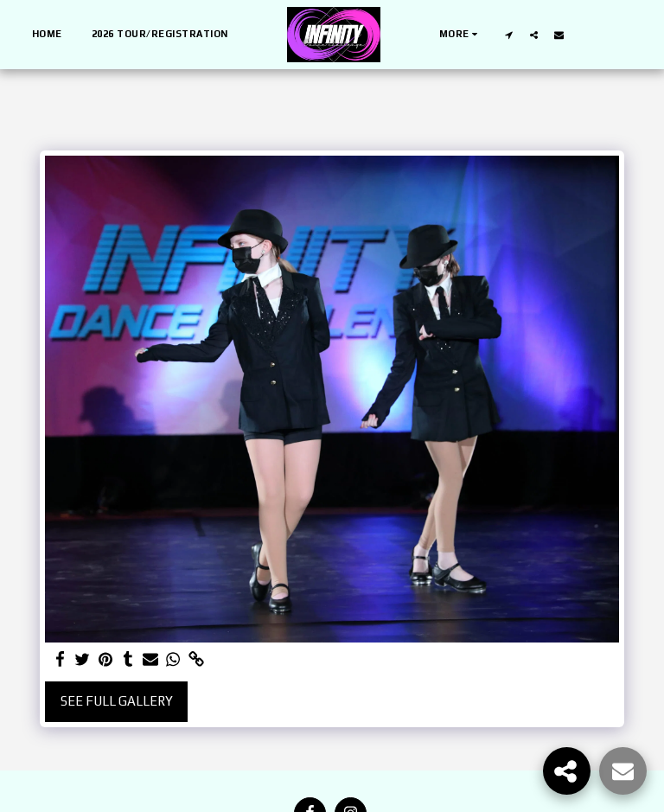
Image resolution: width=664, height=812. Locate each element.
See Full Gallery (117, 701)
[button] (509, 35)
